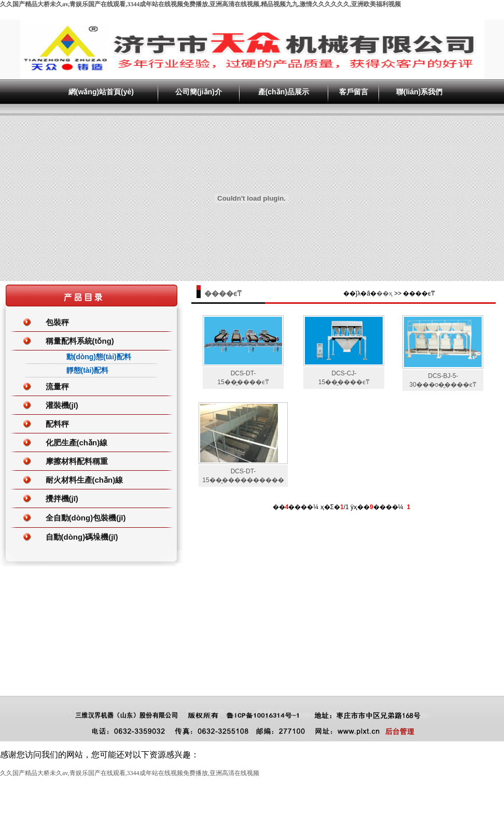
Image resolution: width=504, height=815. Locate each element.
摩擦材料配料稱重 (77, 461)
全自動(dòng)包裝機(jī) (86, 518)
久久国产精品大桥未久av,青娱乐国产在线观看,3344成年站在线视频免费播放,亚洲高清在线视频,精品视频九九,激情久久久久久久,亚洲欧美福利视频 (200, 4)
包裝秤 (57, 322)
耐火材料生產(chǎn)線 (85, 480)
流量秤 (57, 387)
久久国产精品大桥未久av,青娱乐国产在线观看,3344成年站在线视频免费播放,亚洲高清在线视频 (130, 773)
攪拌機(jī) (62, 498)
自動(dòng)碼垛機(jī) (82, 537)
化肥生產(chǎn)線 (77, 442)
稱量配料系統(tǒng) (80, 341)
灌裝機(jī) (62, 405)
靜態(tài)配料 (88, 370)
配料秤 (57, 424)
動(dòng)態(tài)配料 (99, 357)
